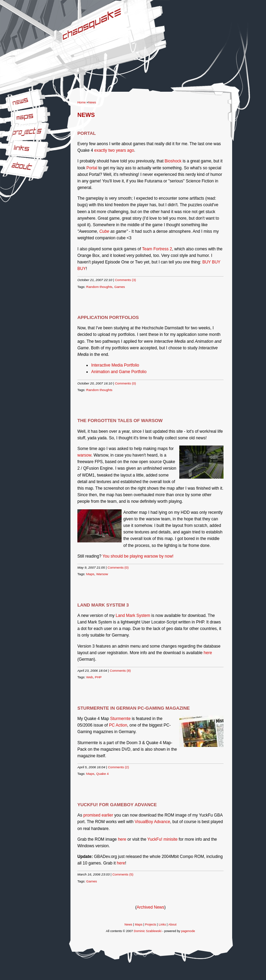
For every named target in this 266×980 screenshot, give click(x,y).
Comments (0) (126, 383)
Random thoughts (99, 287)
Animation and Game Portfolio (119, 372)
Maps (5, 112)
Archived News (150, 907)
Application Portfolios (108, 317)
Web (90, 677)
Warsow (102, 574)
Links (5, 143)
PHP (98, 677)
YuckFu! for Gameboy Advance (117, 805)
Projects (7, 127)
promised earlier (98, 815)
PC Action (118, 725)
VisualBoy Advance (153, 822)
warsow (84, 455)
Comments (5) (123, 874)
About (5, 161)
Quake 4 (102, 774)
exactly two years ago (114, 150)
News (5, 99)
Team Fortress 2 (157, 249)
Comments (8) (120, 671)
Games (120, 287)
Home (82, 102)
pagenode (188, 931)
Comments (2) (118, 767)
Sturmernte (120, 719)
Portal (87, 133)
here (208, 653)
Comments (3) (126, 280)
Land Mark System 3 (103, 605)
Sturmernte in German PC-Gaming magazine (134, 708)
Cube (104, 231)
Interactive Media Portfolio (115, 365)
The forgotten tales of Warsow (120, 421)
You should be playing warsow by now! (138, 556)
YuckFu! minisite (163, 839)
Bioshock (173, 161)
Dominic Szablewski (148, 931)
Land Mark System (133, 616)
